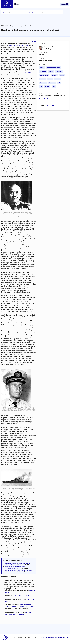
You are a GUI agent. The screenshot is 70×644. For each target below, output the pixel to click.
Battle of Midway (25, 605)
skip (54, 87)
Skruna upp (63, 638)
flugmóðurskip (44, 75)
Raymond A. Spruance (27, 607)
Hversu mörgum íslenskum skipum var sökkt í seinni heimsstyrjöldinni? (19, 571)
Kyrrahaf (42, 79)
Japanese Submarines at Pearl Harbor (19, 613)
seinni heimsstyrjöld (53, 68)
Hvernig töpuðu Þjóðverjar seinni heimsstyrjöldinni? (15, 568)
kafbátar (54, 75)
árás (59, 83)
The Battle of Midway (22, 596)
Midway (42, 68)
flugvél (47, 87)
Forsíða (6, 12)
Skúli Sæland (48, 47)
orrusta (50, 79)
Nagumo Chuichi (10, 607)
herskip (62, 75)
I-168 (31, 609)
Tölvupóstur (50, 638)
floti (41, 87)
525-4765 (37, 638)
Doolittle (58, 79)
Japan (51, 71)
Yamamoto (43, 83)
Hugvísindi (14, 12)
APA (45, 99)
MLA (48, 99)
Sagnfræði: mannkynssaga (27, 12)
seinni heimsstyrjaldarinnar (18, 46)
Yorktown (8, 618)
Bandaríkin (43, 71)
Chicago (41, 99)
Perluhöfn (28, 73)
